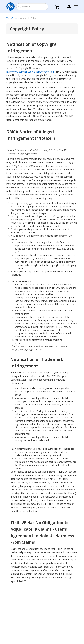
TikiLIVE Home (13, 18)
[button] (19, 7)
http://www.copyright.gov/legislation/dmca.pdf (31, 72)
